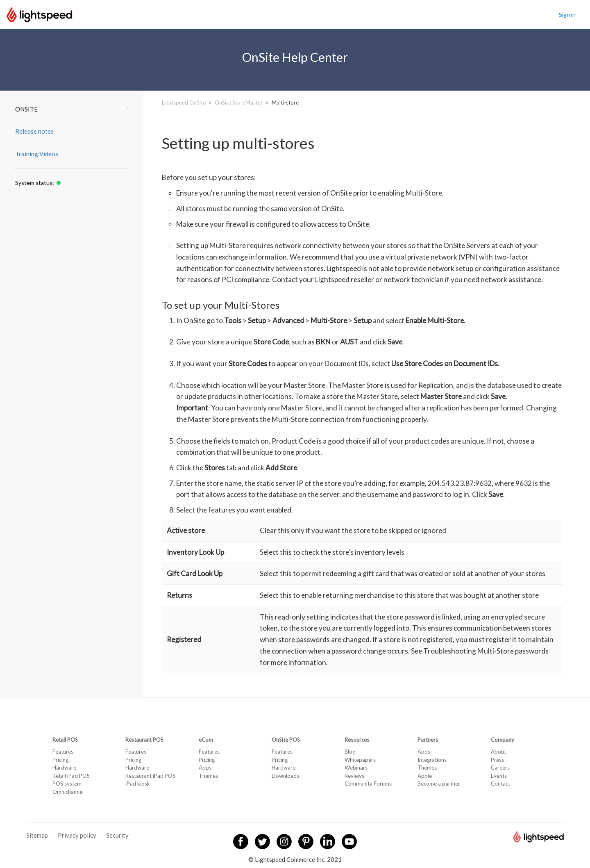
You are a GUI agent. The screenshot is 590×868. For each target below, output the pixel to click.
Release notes (34, 131)
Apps (205, 768)
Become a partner (439, 784)
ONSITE (72, 109)
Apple (425, 776)
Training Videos (37, 154)
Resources (357, 740)
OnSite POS (286, 740)
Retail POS (65, 740)
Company (503, 740)
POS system (67, 784)
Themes (208, 776)
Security (117, 835)
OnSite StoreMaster (239, 103)
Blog (350, 752)
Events (499, 776)
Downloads (285, 776)
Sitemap (37, 835)
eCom (206, 740)
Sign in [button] (567, 15)
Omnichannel (68, 792)
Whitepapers (360, 760)
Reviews (354, 776)
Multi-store (285, 103)
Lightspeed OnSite (184, 103)
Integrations (432, 760)
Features (63, 752)
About (498, 752)
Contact (500, 784)
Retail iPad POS (71, 776)
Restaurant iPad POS (150, 776)
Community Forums (368, 784)
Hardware (64, 768)
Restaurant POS (144, 740)
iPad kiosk (138, 784)
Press (497, 760)
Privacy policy (77, 835)
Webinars (356, 768)
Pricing (60, 760)
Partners (428, 740)
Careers (500, 768)
